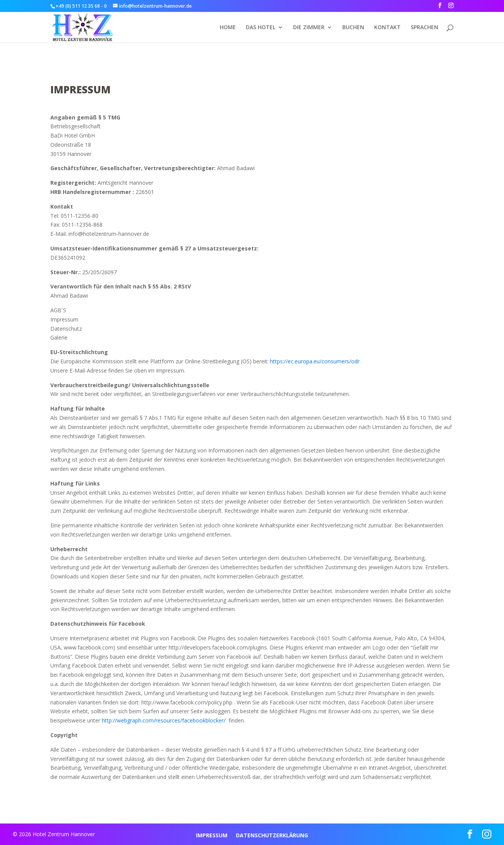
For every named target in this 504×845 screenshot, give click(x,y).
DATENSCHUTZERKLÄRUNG (272, 836)
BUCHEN (353, 28)
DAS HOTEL (261, 28)
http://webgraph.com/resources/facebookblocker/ (164, 720)
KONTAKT (387, 28)
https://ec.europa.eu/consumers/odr (315, 361)
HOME (228, 28)
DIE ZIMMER (309, 28)
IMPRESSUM (212, 836)
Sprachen (424, 28)
